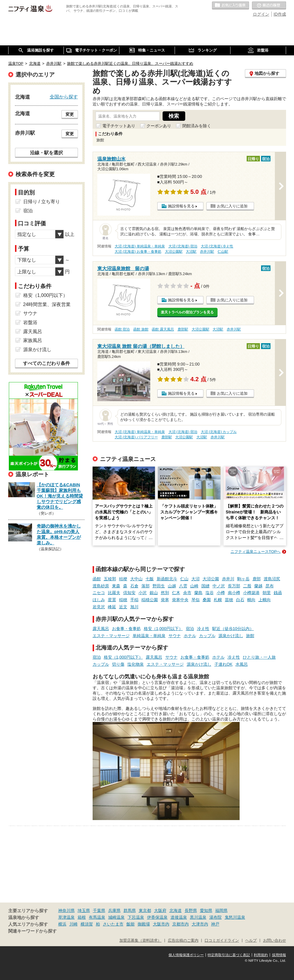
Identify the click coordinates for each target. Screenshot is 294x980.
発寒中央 (180, 600)
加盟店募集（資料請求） (140, 941)
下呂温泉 (136, 917)
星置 (112, 600)
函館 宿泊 (122, 329)
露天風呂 (101, 629)
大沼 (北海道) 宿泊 (183, 246)
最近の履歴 (269, 6)
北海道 (176, 910)
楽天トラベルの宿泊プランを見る (187, 312)
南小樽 (234, 593)
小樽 (221, 593)
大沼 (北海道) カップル (219, 432)
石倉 (134, 586)
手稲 (134, 600)
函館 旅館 (141, 329)
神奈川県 (66, 910)
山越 (172, 586)
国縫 (206, 586)
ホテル (190, 636)
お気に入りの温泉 (230, 6)
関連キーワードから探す (32, 931)
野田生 (159, 586)
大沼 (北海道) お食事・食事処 (138, 252)
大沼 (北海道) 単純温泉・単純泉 (140, 246)
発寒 (165, 600)
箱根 (82, 917)
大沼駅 (191, 252)
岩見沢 (99, 607)
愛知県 (206, 910)
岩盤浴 (30, 322)
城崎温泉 (116, 917)
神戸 (215, 924)
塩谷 (210, 593)
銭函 (278, 593)
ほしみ (99, 600)
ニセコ (99, 593)
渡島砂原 (101, 586)
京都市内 (181, 924)
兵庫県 (114, 910)
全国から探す (64, 97)
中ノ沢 (219, 586)
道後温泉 (179, 917)
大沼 (196, 579)
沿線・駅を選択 (46, 153)
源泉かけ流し (231, 636)
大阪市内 (161, 924)
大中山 (136, 579)
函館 (97, 579)
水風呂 (242, 664)
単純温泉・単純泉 (149, 636)
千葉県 (99, 910)
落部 (146, 586)
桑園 (207, 600)
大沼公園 (211, 579)
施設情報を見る (181, 206)
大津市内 (200, 924)
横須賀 (87, 924)
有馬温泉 (97, 917)
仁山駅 (223, 252)
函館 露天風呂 (163, 329)
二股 (247, 586)
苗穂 (229, 600)
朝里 (267, 593)
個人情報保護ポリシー (186, 955)
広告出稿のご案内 (183, 941)
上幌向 (265, 600)
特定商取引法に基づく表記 (229, 955)
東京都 (145, 910)
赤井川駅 (207, 252)
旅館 (250, 636)
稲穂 (123, 600)
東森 (116, 586)
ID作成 (280, 14)
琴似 (196, 600)
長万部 (234, 586)
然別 (165, 593)
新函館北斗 (167, 579)
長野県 (191, 910)
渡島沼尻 (272, 579)
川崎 (73, 924)
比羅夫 (114, 593)
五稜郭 (110, 579)
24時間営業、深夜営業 (47, 304)
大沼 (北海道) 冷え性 (217, 246)
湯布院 (216, 917)
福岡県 (221, 910)
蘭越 (258, 586)
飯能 (131, 924)
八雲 (183, 586)
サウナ (175, 636)
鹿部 (257, 579)
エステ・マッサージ (111, 636)
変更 (70, 114)
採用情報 (279, 955)
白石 (240, 600)
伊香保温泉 (157, 917)
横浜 (62, 924)
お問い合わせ (275, 941)
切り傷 (118, 664)
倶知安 (129, 593)
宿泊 (190, 629)
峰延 (112, 607)
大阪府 (160, 910)
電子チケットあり (119, 126)
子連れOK (223, 664)
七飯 (150, 579)
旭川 (134, 607)
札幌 (218, 600)
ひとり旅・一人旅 (259, 657)
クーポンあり (159, 126)
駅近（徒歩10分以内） (233, 629)
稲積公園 (150, 600)
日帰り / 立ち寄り (42, 202)
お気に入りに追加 (232, 206)
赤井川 (228, 579)
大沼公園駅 (174, 252)
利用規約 (261, 955)
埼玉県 (84, 910)
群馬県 (130, 910)
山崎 (194, 586)
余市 (187, 593)
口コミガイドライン (222, 941)
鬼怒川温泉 (235, 917)
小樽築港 (251, 593)
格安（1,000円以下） (163, 629)
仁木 (176, 593)
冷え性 (203, 629)
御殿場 (144, 924)
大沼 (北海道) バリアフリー (136, 437)
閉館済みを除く (197, 126)
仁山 (184, 579)
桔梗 (123, 579)
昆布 (270, 586)
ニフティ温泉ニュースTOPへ (255, 552)
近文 (123, 607)
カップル (207, 636)
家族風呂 (33, 340)
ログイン (261, 14)
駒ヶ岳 (243, 579)
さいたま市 (113, 924)
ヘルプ (251, 941)
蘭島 (198, 593)
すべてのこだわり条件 (46, 363)
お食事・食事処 (126, 629)
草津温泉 (66, 917)
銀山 (154, 593)
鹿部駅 (183, 329)
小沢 (143, 593)
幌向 (251, 600)
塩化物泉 (136, 664)
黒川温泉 (198, 917)
